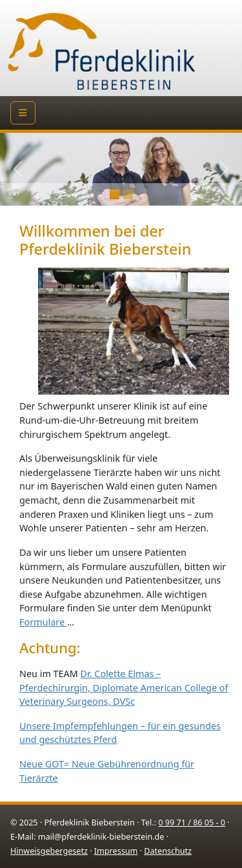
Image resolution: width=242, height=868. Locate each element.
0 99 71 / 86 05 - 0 (192, 823)
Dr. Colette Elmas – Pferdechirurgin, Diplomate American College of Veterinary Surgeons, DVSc (124, 687)
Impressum (116, 851)
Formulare (43, 622)
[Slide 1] (128, 194)
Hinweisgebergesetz (49, 851)
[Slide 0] (115, 194)
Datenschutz (168, 851)
